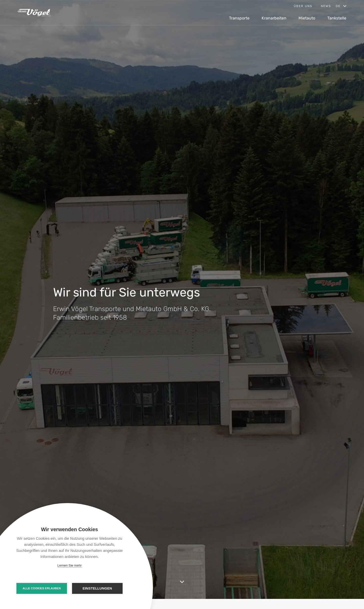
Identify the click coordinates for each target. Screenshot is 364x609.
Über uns (303, 6)
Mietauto (307, 18)
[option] (182, 299)
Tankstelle (337, 18)
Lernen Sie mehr (70, 565)
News (326, 6)
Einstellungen (97, 588)
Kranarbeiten (274, 18)
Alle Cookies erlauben (42, 588)
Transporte (239, 18)
